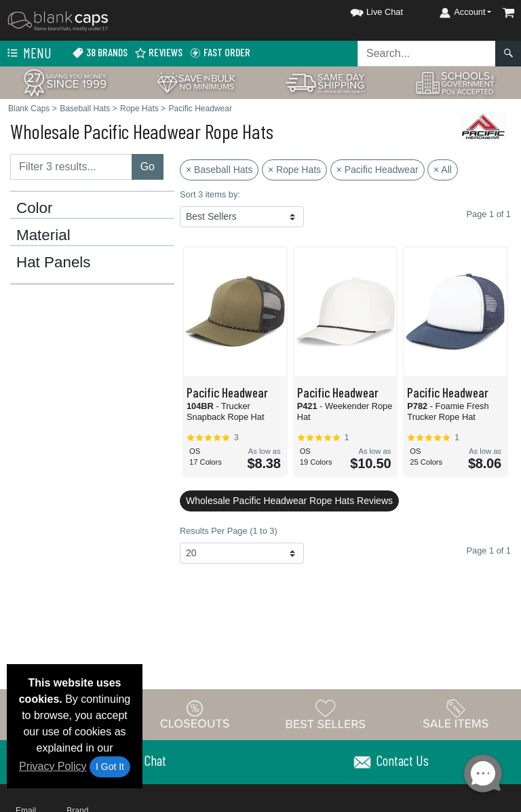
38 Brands (100, 53)
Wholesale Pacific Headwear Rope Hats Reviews (289, 501)
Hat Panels (54, 263)
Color (35, 208)
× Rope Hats (294, 170)
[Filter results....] (71, 167)
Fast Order (220, 53)
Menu (28, 54)
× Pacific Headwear (378, 170)
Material (43, 235)
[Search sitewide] (427, 54)
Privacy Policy (53, 766)
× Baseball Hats (219, 170)
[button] (364, 10)
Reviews (158, 53)
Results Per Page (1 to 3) (229, 531)
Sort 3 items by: (210, 194)
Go (148, 167)
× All (443, 170)
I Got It (110, 767)
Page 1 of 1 (489, 550)
